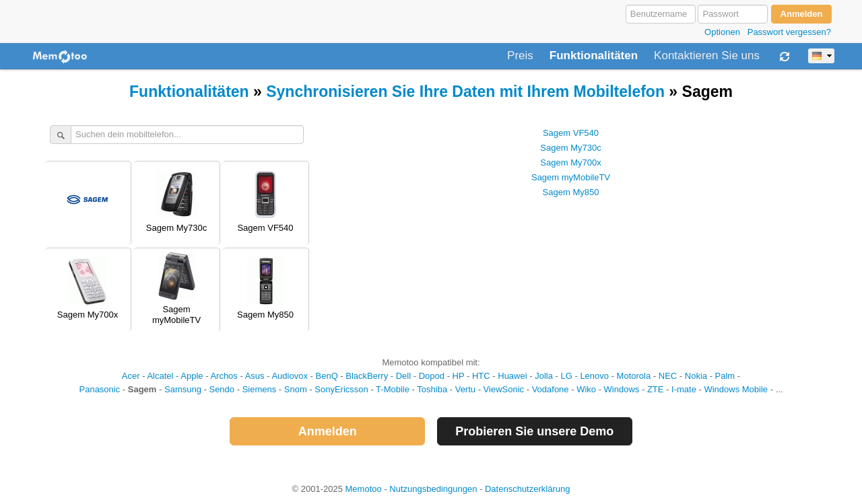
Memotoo (364, 489)
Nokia (696, 376)
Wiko (586, 389)
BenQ (327, 376)
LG (566, 376)
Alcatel (160, 376)
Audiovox (289, 376)
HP (459, 376)
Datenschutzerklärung (527, 489)
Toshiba (432, 389)
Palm (725, 376)
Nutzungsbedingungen (433, 489)
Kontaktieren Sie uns (707, 56)
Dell (403, 376)
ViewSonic (504, 389)
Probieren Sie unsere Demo (534, 431)
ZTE (656, 389)
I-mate (684, 389)
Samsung (183, 389)
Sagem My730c (570, 148)
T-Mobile (393, 389)
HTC (481, 376)
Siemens (260, 389)
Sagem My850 (571, 192)
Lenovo (594, 376)
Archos (224, 376)
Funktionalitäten (594, 56)
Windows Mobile (736, 389)
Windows (622, 389)
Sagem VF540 (571, 133)
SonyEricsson (341, 389)
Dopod (432, 376)
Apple (192, 376)
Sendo (222, 389)
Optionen (722, 32)
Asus (255, 376)
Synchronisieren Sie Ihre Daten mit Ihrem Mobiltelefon (465, 92)
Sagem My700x (570, 163)
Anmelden (328, 431)
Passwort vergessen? (789, 32)
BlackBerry (367, 376)
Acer (131, 376)
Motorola (634, 376)
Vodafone (551, 389)
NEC (668, 376)
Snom (296, 389)
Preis (520, 56)
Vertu (465, 389)
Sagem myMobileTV (571, 177)
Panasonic (100, 389)
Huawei (512, 376)
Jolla (544, 376)
